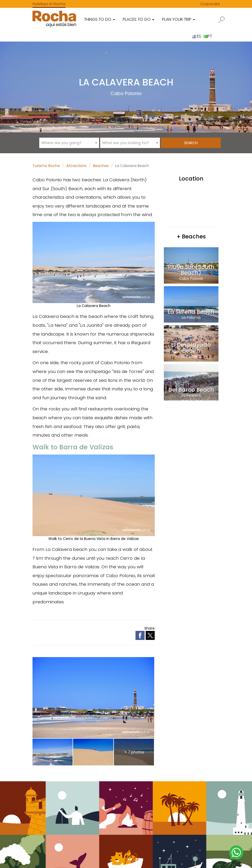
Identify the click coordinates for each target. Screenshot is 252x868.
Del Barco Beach (191, 390)
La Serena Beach (191, 312)
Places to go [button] (138, 19)
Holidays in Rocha (49, 4)
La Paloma (191, 317)
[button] (222, 20)
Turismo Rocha (46, 166)
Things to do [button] (99, 19)
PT (208, 36)
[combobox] (69, 143)
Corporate (210, 4)
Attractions (76, 166)
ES (196, 36)
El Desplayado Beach (191, 348)
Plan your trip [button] (179, 19)
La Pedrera (191, 356)
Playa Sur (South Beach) (191, 270)
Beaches (101, 166)
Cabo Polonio (126, 93)
